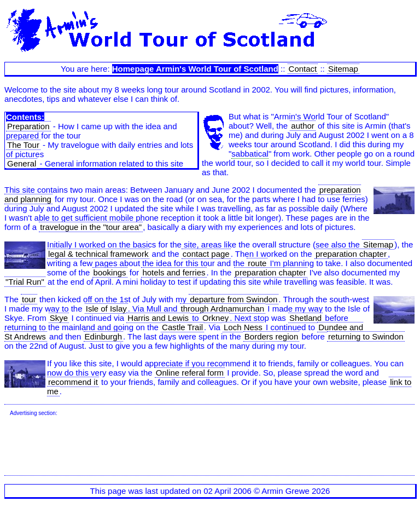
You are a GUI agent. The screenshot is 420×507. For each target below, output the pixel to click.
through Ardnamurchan (223, 309)
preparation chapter (351, 254)
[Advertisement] (209, 446)
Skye (59, 318)
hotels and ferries (174, 272)
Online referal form (190, 373)
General (22, 163)
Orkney (215, 318)
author (303, 126)
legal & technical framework (98, 254)
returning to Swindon (366, 336)
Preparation (28, 126)
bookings (110, 272)
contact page (206, 254)
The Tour (23, 145)
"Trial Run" (25, 282)
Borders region (271, 336)
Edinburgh (103, 336)
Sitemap (343, 69)
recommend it (73, 382)
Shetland (305, 318)
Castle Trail (182, 327)
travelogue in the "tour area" (91, 227)
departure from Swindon (234, 299)
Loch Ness (243, 327)
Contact (303, 69)
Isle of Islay (106, 309)
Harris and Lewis (158, 318)
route (257, 263)
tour (29, 299)
